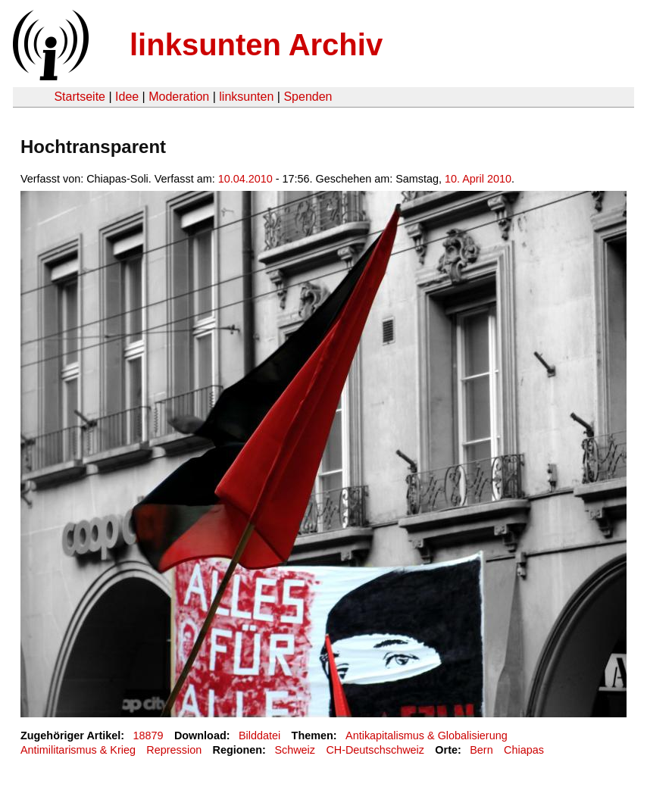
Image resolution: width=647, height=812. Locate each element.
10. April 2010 (478, 179)
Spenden (308, 97)
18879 (148, 735)
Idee (127, 97)
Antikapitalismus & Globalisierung (427, 735)
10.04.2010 (245, 179)
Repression (174, 750)
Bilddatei (259, 735)
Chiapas (524, 750)
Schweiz (295, 750)
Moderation (179, 97)
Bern (481, 750)
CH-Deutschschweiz (375, 750)
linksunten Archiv (256, 45)
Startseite (80, 97)
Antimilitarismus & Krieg (78, 750)
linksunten (246, 97)
